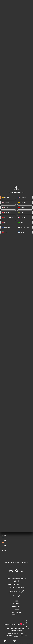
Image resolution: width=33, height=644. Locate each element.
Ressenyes (16, 607)
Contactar (16, 612)
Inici (17, 601)
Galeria (16, 604)
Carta (17, 609)
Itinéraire (29, 642)
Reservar (14, 642)
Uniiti (20, 631)
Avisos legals (17, 615)
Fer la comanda (5, 642)
